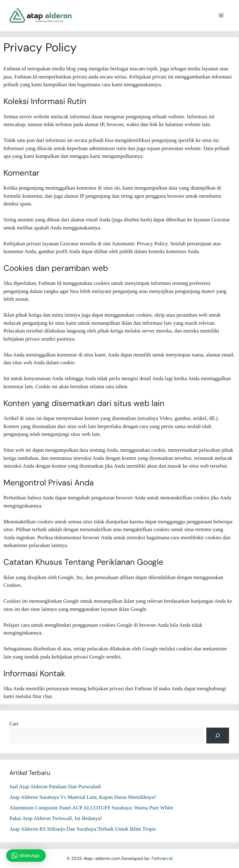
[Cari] (218, 736)
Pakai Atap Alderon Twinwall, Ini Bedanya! (56, 818)
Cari (14, 724)
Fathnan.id (162, 858)
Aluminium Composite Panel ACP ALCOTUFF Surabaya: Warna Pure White (91, 808)
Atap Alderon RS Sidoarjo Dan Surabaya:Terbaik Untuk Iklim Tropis (83, 829)
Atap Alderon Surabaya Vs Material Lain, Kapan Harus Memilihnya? (83, 797)
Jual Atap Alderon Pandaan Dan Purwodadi (55, 787)
